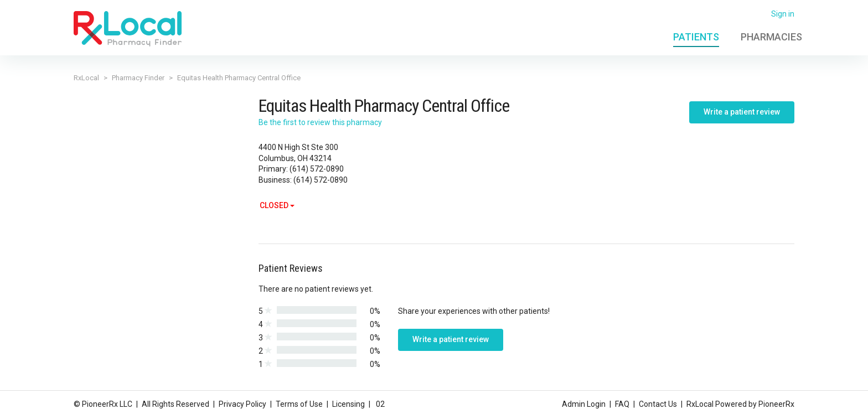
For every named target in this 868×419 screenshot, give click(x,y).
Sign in (783, 14)
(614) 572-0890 (317, 169)
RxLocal (86, 78)
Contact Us (658, 404)
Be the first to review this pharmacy (320, 122)
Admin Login (584, 404)
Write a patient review (742, 112)
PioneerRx (776, 404)
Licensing (348, 404)
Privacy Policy (242, 404)
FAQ (622, 404)
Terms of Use (299, 404)
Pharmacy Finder (138, 78)
